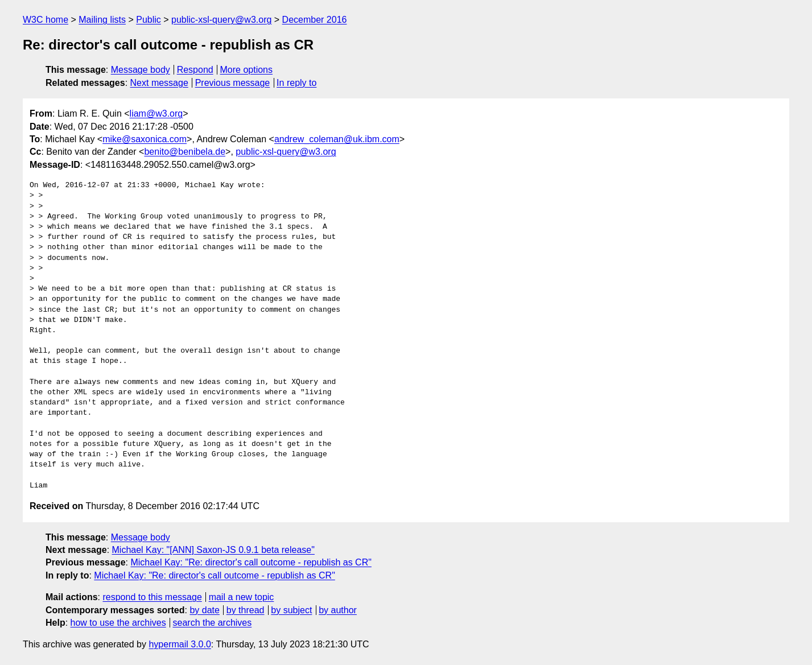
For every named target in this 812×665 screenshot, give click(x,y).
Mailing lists (102, 20)
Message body (141, 70)
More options (247, 70)
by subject (291, 610)
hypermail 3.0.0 (180, 644)
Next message (159, 83)
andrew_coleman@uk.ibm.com (337, 139)
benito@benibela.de (185, 152)
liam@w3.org (156, 113)
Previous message (233, 83)
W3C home (46, 20)
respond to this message (152, 597)
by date (204, 610)
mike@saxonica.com (145, 139)
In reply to (296, 83)
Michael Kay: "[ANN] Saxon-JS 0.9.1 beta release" (213, 550)
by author (338, 610)
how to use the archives (118, 623)
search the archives (213, 623)
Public (149, 20)
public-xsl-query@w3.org (221, 20)
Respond (195, 70)
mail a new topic (242, 597)
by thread (246, 610)
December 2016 (315, 20)
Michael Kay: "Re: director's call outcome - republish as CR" (251, 562)
